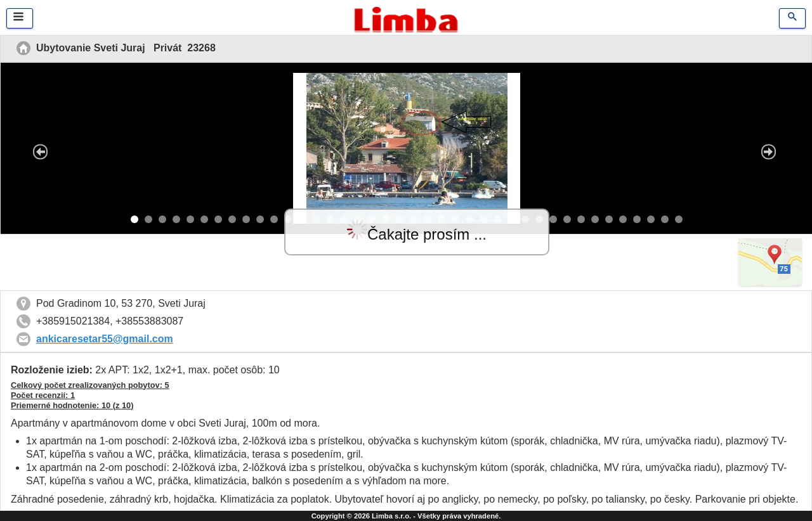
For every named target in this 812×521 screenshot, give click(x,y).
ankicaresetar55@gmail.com (105, 339)
